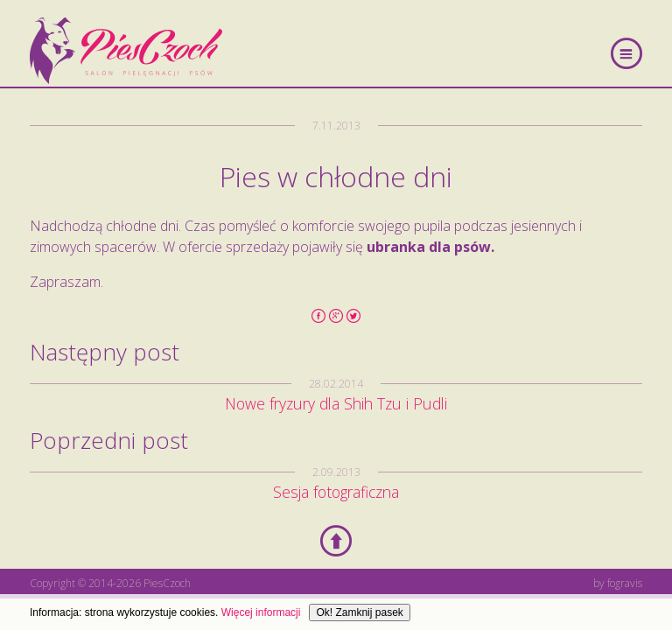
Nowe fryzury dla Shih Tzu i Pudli (336, 403)
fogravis (625, 583)
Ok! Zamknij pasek (359, 612)
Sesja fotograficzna (336, 492)
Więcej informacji (261, 612)
